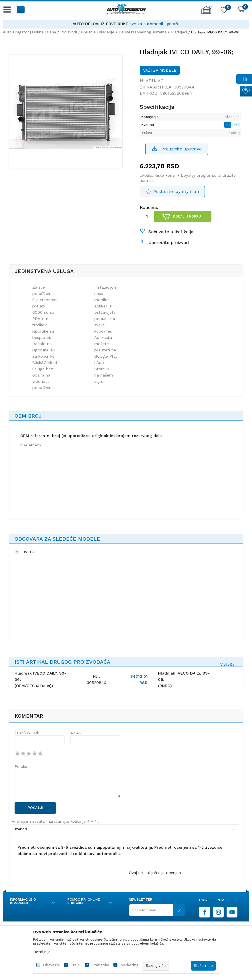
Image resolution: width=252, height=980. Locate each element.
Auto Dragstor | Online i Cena (29, 32)
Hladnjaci (179, 32)
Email (75, 732)
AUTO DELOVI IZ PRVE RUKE (100, 24)
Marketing (129, 965)
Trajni (76, 965)
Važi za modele (160, 70)
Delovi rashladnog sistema (142, 32)
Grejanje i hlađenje (98, 32)
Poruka (21, 767)
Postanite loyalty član (176, 192)
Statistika (100, 965)
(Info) (236, 125)
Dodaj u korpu (187, 216)
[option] (126, 24)
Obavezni (51, 965)
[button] (21, 9)
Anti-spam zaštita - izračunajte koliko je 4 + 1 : (55, 821)
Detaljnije (42, 952)
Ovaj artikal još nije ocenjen (155, 873)
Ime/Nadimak (27, 732)
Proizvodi (69, 32)
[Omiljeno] (223, 11)
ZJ (228, 125)
